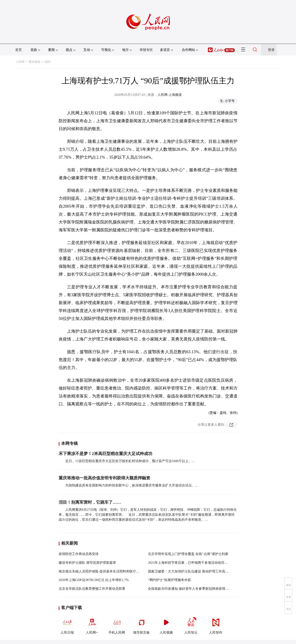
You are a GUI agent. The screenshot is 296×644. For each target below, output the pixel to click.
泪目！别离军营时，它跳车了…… (90, 502)
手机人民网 (117, 625)
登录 (271, 50)
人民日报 (67, 625)
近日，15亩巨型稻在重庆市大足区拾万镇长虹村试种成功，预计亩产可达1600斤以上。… (130, 461)
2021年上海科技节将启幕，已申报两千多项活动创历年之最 (191, 563)
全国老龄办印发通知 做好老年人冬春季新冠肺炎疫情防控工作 (193, 589)
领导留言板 (141, 625)
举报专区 (146, 50)
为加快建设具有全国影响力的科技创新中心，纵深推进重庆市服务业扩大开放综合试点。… (132, 485)
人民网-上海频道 (170, 95)
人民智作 (216, 625)
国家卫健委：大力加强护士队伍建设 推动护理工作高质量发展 (193, 571)
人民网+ (92, 625)
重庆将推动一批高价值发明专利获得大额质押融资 (104, 478)
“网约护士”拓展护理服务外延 (169, 580)
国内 (48, 62)
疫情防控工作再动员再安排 (79, 554)
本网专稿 (69, 443)
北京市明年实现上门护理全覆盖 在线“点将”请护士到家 (188, 554)
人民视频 (166, 625)
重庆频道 (35, 62)
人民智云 (191, 625)
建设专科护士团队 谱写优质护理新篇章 (87, 563)
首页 (19, 50)
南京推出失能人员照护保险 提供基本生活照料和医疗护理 (101, 571)
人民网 (20, 62)
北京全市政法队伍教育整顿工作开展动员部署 (92, 589)
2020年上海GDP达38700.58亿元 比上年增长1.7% (94, 580)
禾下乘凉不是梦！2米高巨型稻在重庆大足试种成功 (105, 454)
